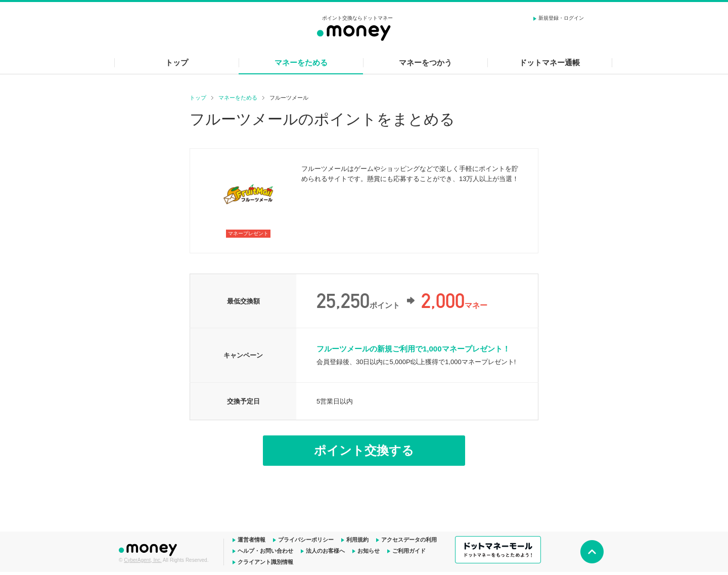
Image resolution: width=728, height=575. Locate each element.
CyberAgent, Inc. (143, 560)
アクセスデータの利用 (409, 540)
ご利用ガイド (409, 551)
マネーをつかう (425, 62)
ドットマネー (149, 549)
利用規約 (357, 540)
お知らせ (369, 551)
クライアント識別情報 (265, 562)
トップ (177, 62)
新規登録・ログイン (561, 18)
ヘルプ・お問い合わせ (265, 551)
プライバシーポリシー (306, 540)
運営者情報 (252, 540)
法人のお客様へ (325, 551)
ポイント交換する (364, 450)
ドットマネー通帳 (550, 62)
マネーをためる (301, 62)
